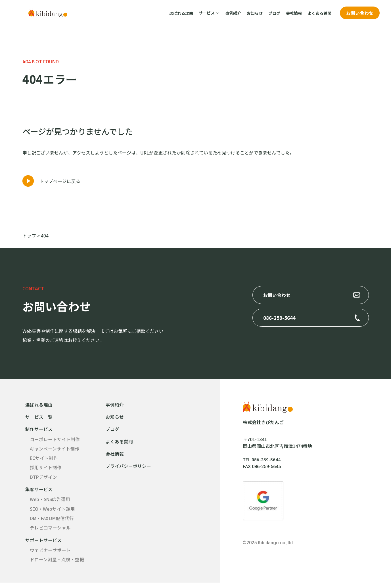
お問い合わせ (360, 13)
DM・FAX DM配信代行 (53, 523)
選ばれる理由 (181, 13)
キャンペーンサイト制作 (55, 452)
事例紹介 (233, 13)
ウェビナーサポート (50, 555)
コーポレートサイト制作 (55, 442)
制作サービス (39, 432)
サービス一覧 (39, 419)
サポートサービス (43, 545)
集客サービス (39, 493)
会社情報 (294, 13)
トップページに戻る (60, 183)
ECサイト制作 (44, 461)
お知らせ (255, 13)
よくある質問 (319, 13)
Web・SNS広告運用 (51, 503)
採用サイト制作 (46, 471)
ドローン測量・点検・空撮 (57, 565)
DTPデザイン (44, 481)
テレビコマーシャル (50, 532)
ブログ (274, 13)
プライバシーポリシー (128, 469)
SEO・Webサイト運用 (53, 513)
